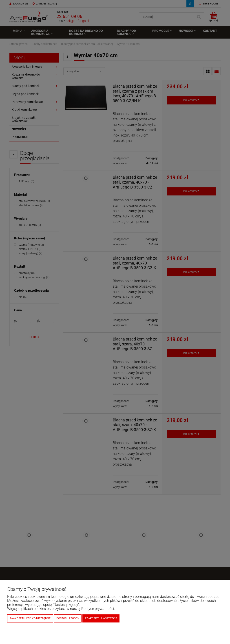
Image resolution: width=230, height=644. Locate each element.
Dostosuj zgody (68, 618)
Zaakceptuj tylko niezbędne (30, 618)
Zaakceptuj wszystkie (101, 618)
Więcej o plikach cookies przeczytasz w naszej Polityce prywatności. (61, 609)
